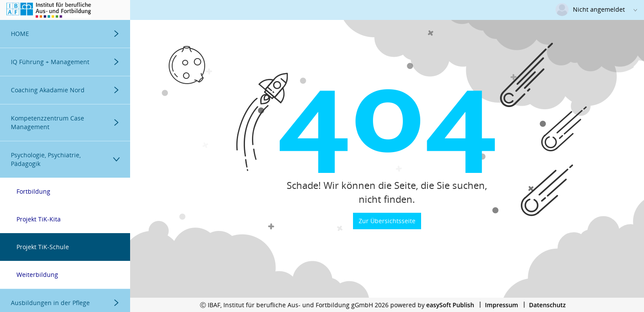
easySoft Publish (450, 305)
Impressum (501, 305)
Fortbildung (33, 191)
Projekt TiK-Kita (39, 219)
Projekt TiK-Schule (43, 247)
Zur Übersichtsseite (387, 221)
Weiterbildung (37, 275)
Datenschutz (548, 305)
